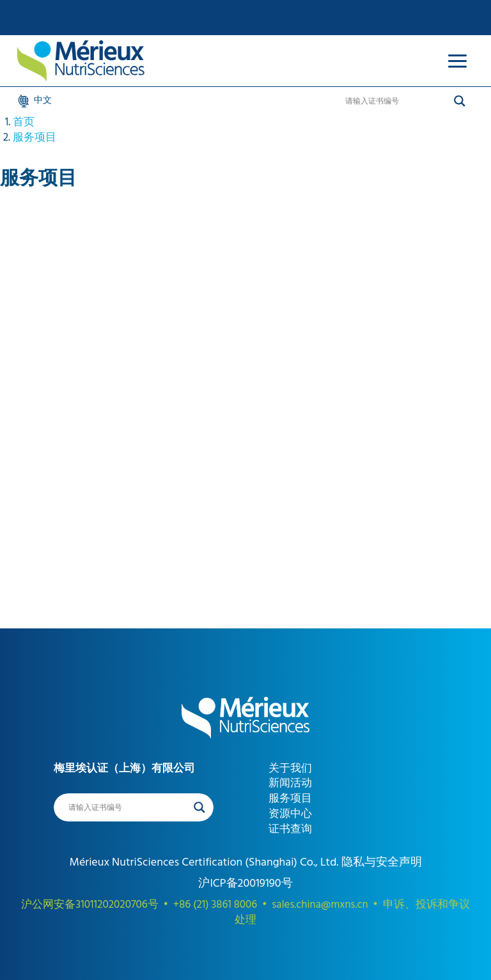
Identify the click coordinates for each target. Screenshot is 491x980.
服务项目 (35, 137)
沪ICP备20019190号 (245, 883)
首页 (24, 122)
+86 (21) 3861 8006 (215, 905)
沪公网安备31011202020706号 (90, 905)
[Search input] (396, 101)
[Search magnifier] (460, 101)
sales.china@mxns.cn (320, 905)
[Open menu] (457, 61)
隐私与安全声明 (380, 862)
